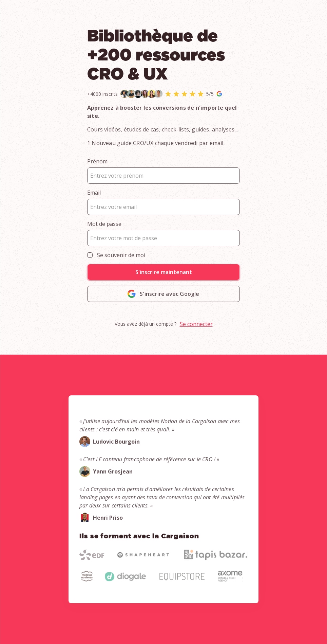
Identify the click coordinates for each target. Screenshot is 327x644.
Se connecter (196, 324)
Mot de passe (104, 224)
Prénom (97, 161)
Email (94, 193)
